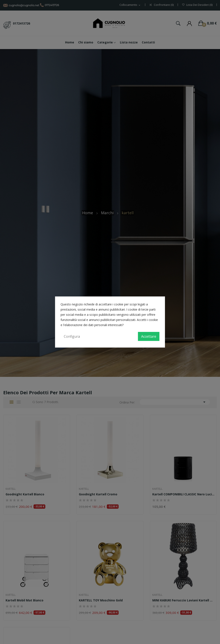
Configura (72, 336)
